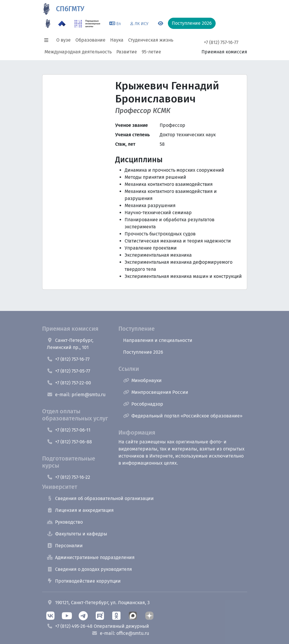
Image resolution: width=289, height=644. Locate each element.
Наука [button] (117, 40)
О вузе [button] (63, 40)
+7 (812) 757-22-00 (69, 383)
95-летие (151, 52)
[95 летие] (48, 24)
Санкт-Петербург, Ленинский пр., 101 (70, 344)
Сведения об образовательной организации (100, 498)
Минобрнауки (142, 380)
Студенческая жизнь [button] (151, 40)
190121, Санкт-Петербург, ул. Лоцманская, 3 (98, 603)
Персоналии (65, 546)
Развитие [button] (127, 52)
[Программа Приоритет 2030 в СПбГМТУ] (62, 24)
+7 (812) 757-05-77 (68, 371)
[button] (48, 40)
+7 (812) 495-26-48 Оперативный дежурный (98, 626)
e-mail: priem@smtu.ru (76, 395)
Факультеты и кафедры (77, 534)
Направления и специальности (158, 340)
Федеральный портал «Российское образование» (183, 416)
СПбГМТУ (70, 9)
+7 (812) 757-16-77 (221, 42)
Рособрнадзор (143, 404)
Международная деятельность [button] (78, 52)
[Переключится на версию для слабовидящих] (161, 24)
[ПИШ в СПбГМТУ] (87, 24)
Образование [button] (90, 40)
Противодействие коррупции (84, 581)
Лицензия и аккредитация (80, 510)
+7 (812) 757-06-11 (69, 430)
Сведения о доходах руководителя (89, 569)
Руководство (65, 522)
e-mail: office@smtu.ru (120, 633)
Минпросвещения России (156, 392)
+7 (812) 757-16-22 (68, 477)
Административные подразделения (91, 557)
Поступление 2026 (143, 352)
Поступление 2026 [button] (192, 23)
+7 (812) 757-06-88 (69, 442)
